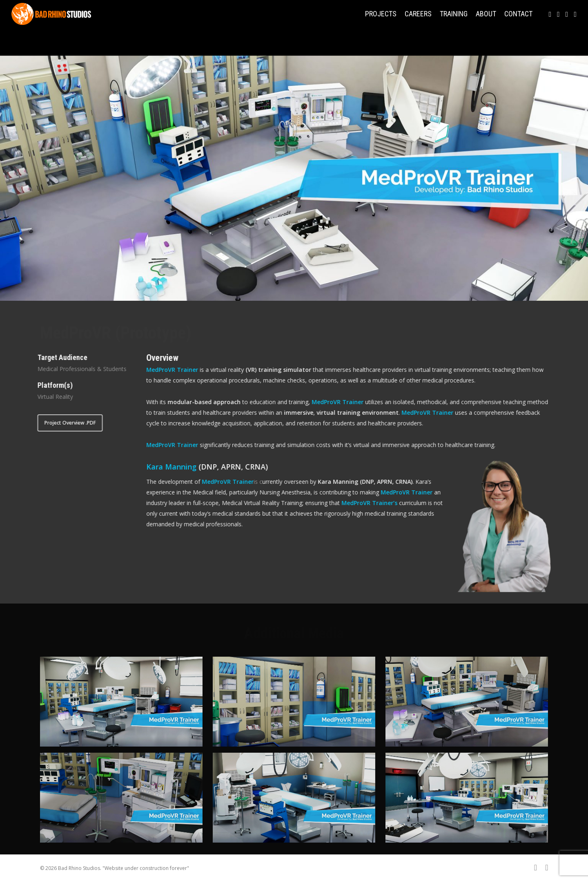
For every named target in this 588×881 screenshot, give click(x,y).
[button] (65, 423)
